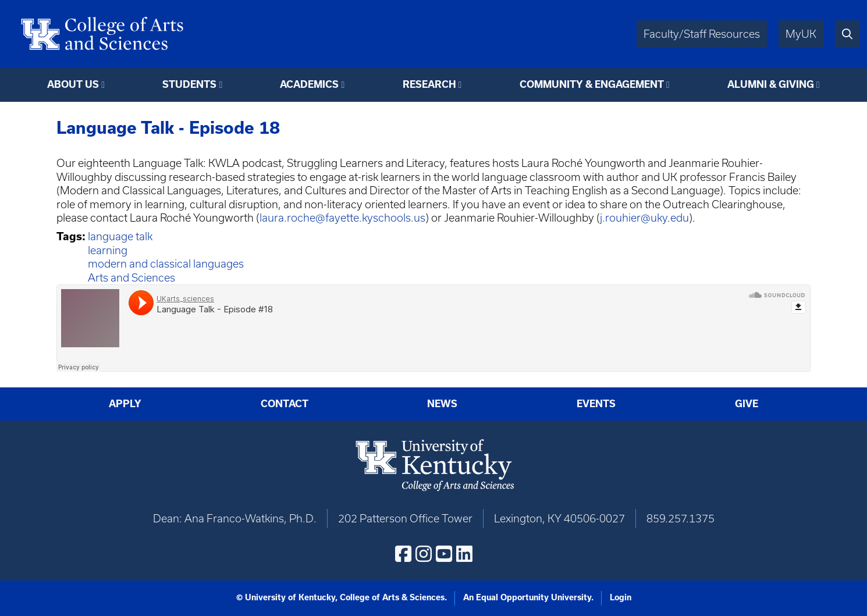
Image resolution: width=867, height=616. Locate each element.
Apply (125, 404)
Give (747, 404)
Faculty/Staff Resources (702, 34)
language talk (120, 236)
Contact (285, 404)
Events (596, 404)
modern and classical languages (166, 264)
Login (621, 597)
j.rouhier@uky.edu (644, 218)
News (442, 404)
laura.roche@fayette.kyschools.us (342, 218)
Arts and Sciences (132, 278)
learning (108, 250)
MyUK (801, 34)
